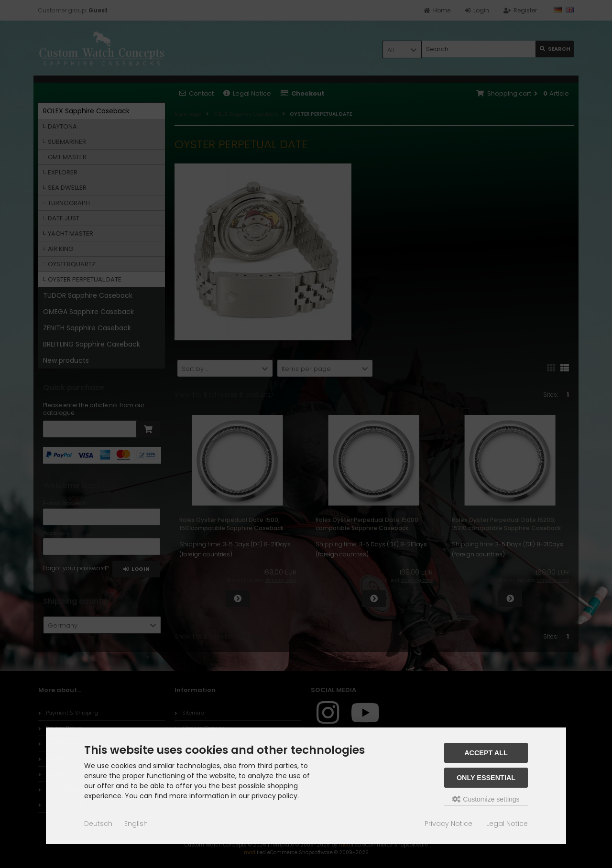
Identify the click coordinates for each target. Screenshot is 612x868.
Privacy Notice (448, 824)
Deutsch (98, 824)
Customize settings (486, 799)
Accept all (486, 753)
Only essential (486, 778)
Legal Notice (507, 824)
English (136, 824)
